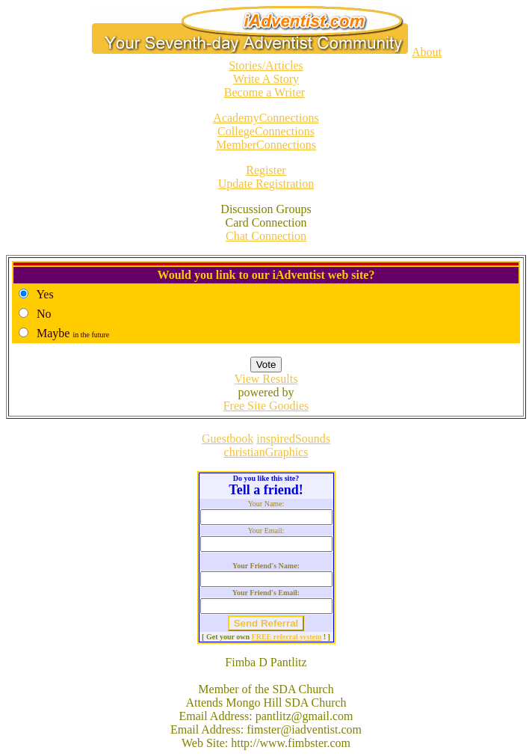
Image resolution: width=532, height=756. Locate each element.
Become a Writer (265, 92)
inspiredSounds (293, 439)
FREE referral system (287, 637)
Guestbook (228, 439)
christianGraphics (266, 452)
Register (266, 170)
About (427, 52)
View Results (266, 379)
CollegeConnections (266, 131)
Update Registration (266, 184)
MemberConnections (266, 145)
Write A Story (266, 79)
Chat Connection (266, 236)
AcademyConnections (266, 118)
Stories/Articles (266, 65)
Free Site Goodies (266, 406)
